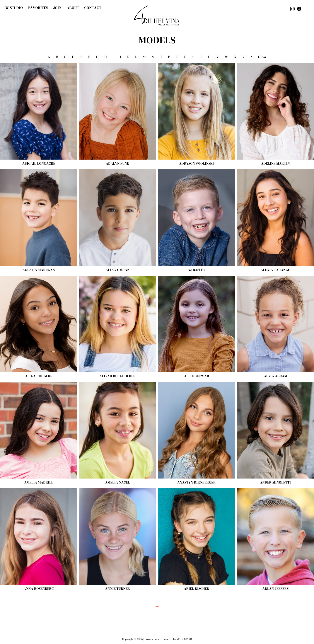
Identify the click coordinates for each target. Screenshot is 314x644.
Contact (93, 8)
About (73, 8)
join (57, 8)
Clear (262, 57)
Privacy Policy (153, 639)
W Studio (14, 8)
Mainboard (184, 639)
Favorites (38, 8)
